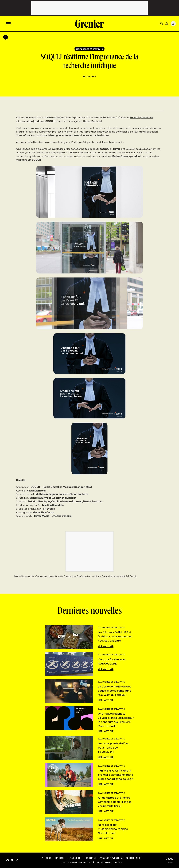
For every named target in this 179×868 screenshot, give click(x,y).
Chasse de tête (75, 858)
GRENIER (170, 859)
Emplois (59, 858)
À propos (47, 858)
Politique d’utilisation (110, 863)
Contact (91, 858)
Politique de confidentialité (78, 863)
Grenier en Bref (134, 858)
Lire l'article (106, 646)
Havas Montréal (93, 121)
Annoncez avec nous (111, 858)
